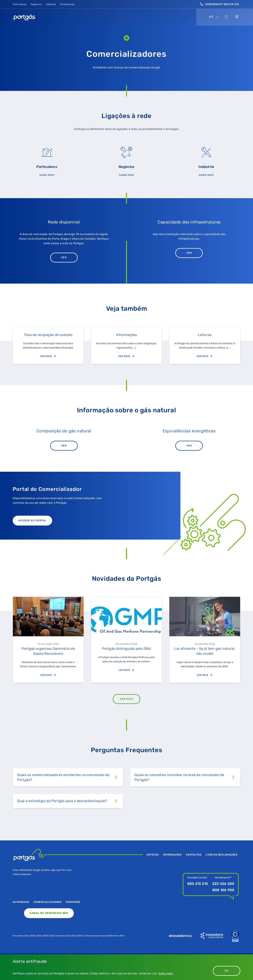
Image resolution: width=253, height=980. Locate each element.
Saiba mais (166, 973)
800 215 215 (198, 884)
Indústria (51, 4)
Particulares (20, 4)
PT (211, 17)
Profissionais (67, 4)
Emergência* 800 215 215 (220, 4)
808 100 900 (223, 890)
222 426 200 (223, 884)
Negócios (36, 4)
